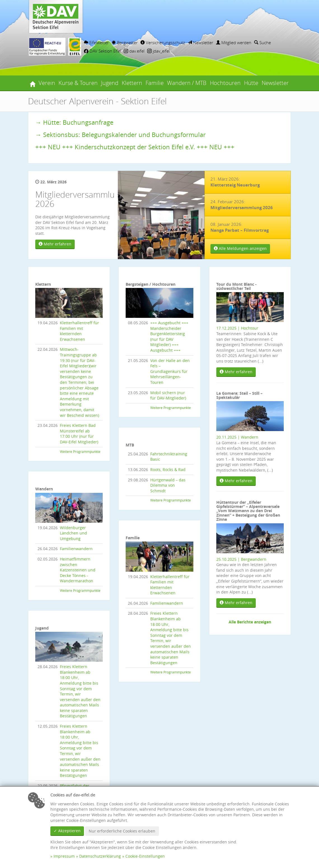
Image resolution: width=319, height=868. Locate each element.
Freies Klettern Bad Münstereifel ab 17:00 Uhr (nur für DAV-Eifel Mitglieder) (79, 434)
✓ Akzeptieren (67, 831)
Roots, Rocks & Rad (168, 470)
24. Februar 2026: (242, 205)
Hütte (251, 83)
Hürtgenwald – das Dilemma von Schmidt (168, 485)
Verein (47, 83)
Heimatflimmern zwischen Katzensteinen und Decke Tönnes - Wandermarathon (78, 570)
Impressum (64, 856)
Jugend (110, 83)
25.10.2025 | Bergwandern (241, 559)
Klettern (132, 83)
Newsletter (200, 42)
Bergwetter (125, 42)
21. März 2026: (235, 182)
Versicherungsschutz (163, 42)
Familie (155, 83)
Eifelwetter (96, 42)
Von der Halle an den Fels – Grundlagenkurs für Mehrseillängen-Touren (170, 371)
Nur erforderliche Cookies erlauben (122, 831)
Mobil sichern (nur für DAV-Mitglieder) (168, 395)
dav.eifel (134, 51)
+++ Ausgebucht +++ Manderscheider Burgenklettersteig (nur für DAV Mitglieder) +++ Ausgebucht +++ (169, 336)
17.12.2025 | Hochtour (237, 328)
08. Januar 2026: (240, 227)
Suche (262, 42)
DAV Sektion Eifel (102, 51)
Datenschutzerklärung (100, 856)
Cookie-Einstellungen (145, 856)
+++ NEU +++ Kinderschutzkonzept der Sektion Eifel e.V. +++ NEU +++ (135, 147)
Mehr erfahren (55, 244)
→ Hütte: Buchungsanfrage (74, 122)
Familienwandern (76, 549)
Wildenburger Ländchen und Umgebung (73, 533)
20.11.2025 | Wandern (237, 437)
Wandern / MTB (187, 83)
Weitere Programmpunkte (80, 452)
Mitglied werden (234, 42)
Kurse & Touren (78, 83)
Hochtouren (225, 83)
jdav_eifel (158, 51)
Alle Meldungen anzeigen (240, 248)
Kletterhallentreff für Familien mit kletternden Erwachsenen (79, 331)
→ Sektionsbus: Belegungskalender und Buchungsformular (120, 135)
